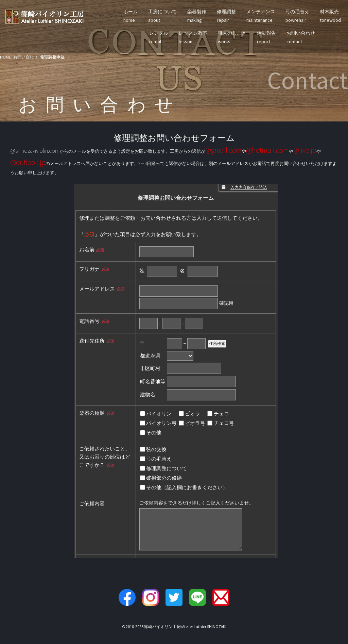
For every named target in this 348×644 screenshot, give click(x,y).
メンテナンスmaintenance (261, 16)
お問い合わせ (25, 57)
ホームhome (130, 16)
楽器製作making (197, 16)
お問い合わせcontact (301, 37)
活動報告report (266, 37)
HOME (5, 57)
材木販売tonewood (330, 16)
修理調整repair (226, 16)
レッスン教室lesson (193, 37)
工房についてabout (162, 16)
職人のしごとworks (232, 37)
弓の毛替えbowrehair (297, 16)
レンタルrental (159, 37)
